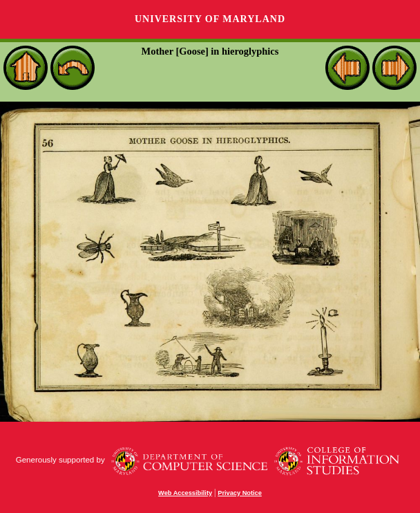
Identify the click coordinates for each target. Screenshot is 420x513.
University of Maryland (210, 19)
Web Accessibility (185, 493)
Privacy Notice (240, 493)
